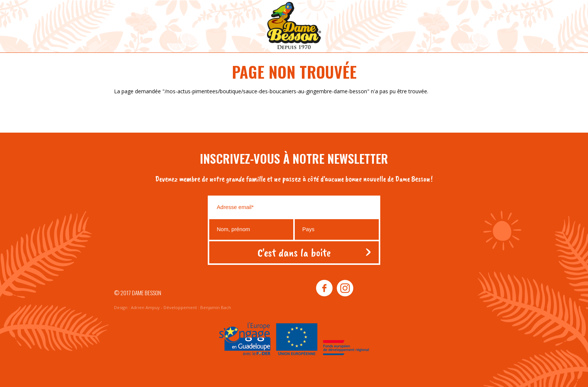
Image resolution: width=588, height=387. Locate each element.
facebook (324, 288)
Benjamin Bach (216, 307)
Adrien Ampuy (145, 307)
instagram (345, 288)
